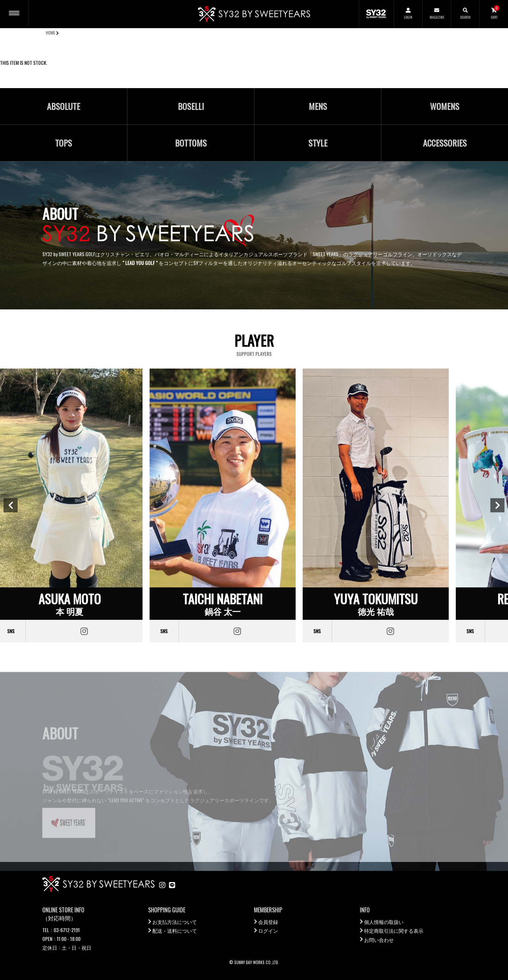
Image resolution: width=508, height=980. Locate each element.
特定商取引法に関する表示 (394, 930)
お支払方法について (175, 922)
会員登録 (268, 922)
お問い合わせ (379, 940)
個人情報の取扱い (384, 922)
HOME (51, 33)
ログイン (268, 930)
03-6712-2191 (67, 930)
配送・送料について (175, 930)
